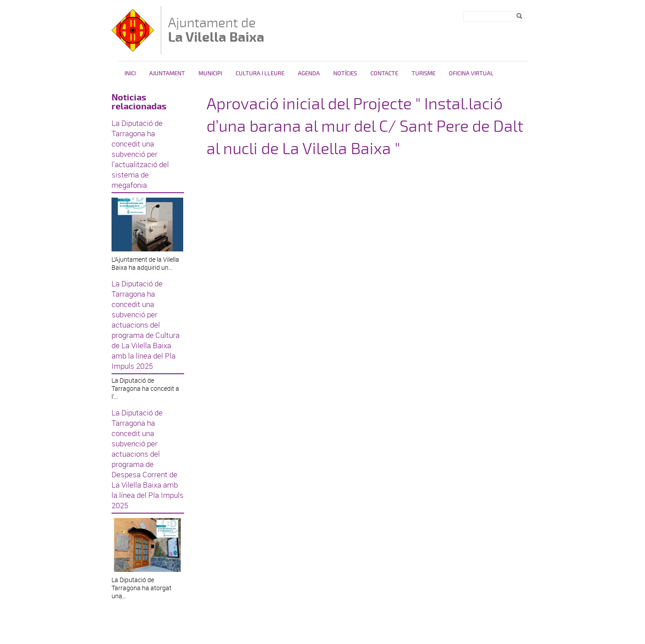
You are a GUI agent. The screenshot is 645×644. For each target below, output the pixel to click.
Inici (130, 73)
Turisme (424, 73)
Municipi (210, 73)
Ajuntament (167, 73)
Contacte (384, 73)
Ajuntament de (216, 30)
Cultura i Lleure (260, 73)
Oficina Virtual (471, 73)
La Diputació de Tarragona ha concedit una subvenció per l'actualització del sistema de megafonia (140, 154)
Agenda (309, 73)
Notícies (345, 73)
